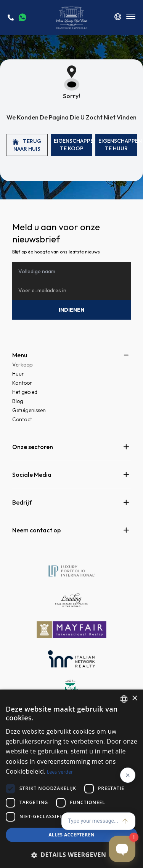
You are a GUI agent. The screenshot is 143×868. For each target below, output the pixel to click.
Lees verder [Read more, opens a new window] (60, 772)
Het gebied (25, 392)
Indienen (71, 310)
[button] (71, 855)
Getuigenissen (29, 410)
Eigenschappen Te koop (73, 145)
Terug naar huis (27, 145)
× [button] (134, 698)
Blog (18, 401)
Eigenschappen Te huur (118, 145)
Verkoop (22, 365)
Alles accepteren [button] (71, 835)
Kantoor (22, 383)
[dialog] (71, 779)
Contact (22, 419)
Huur (18, 374)
